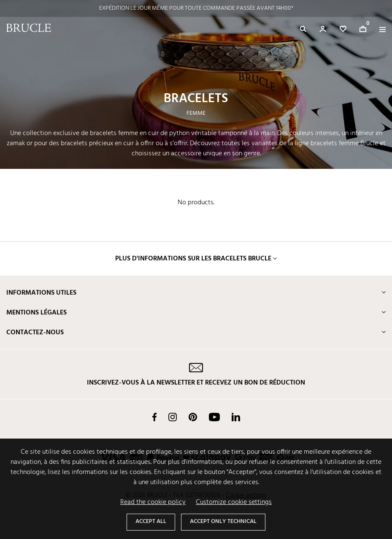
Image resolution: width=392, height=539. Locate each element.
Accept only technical (223, 521)
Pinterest (193, 417)
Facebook (154, 417)
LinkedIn (236, 417)
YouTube (214, 417)
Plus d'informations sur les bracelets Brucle (193, 259)
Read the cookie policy (153, 502)
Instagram (173, 417)
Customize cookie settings (234, 502)
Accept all (151, 521)
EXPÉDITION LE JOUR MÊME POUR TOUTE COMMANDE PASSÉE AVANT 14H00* (196, 8)
